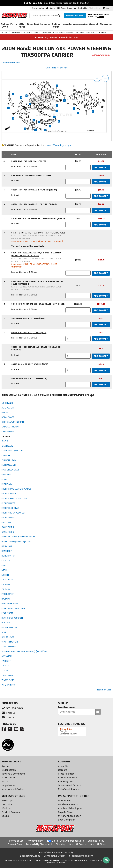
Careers (63, 770)
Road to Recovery (68, 804)
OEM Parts (15, 32)
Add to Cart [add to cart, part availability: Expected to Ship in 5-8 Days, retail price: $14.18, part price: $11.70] (101, 296)
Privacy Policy (35, 841)
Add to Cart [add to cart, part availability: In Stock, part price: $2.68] (101, 182)
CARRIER (102, 32)
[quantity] (78, 167)
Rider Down (64, 801)
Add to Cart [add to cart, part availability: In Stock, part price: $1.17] (101, 356)
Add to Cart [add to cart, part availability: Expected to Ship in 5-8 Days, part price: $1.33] (101, 339)
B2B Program (65, 781)
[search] (59, 16)
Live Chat (95, 8)
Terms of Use (16, 841)
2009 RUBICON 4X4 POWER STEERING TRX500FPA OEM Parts (68, 32)
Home (4, 32)
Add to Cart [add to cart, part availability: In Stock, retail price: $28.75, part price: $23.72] (101, 196)
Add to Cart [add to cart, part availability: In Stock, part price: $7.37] (101, 325)
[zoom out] (105, 78)
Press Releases (66, 774)
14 (8, 108)
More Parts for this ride (57, 68)
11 (93, 111)
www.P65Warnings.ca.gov (59, 145)
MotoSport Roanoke (69, 789)
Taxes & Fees (15, 844)
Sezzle (5, 781)
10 (21, 97)
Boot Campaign (67, 820)
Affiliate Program (67, 778)
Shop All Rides (98, 844)
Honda (27, 32)
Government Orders (69, 785)
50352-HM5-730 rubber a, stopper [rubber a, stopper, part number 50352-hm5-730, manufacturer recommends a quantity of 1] (29, 161)
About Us (63, 766)
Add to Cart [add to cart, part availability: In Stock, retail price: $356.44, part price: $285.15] (101, 225)
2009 (36, 32)
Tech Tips (7, 804)
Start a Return (9, 778)
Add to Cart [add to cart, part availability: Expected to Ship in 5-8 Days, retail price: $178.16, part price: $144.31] (101, 273)
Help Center (8, 785)
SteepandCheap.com (81, 856)
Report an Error (104, 690)
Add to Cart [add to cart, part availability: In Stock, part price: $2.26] (101, 370)
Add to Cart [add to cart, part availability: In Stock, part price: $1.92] (101, 385)
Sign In (5, 766)
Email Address (67, 707)
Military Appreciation (70, 816)
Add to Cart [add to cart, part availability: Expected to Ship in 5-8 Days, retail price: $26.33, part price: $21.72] (101, 167)
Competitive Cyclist (54, 856)
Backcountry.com (30, 856)
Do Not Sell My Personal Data (68, 841)
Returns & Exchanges (13, 774)
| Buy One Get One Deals (56, 37)
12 (13, 118)
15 (64, 100)
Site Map (61, 844)
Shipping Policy (96, 841)
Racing (5, 816)
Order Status (9, 770)
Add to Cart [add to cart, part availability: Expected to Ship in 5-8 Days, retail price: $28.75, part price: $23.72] (101, 210)
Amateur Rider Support (71, 808)
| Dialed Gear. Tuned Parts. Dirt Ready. (57, 3)
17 (74, 108)
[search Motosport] (46, 16)
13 (45, 130)
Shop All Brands (78, 844)
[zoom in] (97, 78)
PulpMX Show (65, 812)
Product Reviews (11, 812)
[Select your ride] (75, 16)
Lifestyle (6, 808)
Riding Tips (7, 801)
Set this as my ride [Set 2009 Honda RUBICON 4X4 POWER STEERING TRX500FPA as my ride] (11, 63)
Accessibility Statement (39, 844)
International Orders (13, 789)
